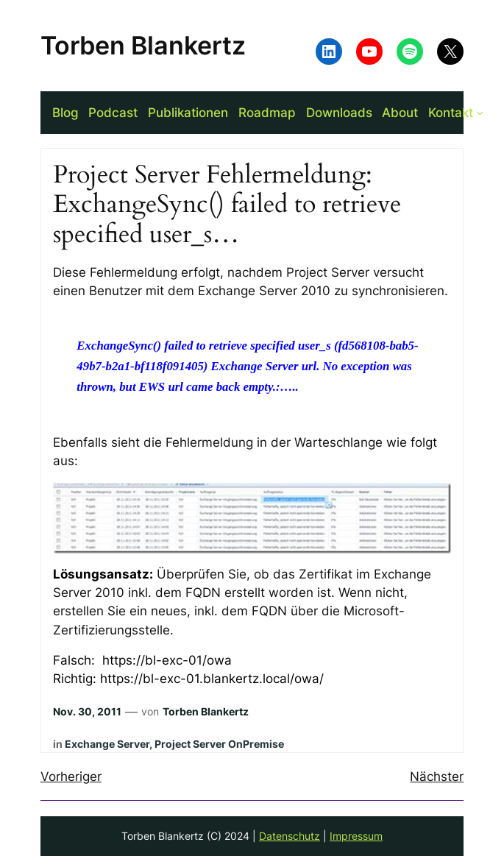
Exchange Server (107, 744)
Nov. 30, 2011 (87, 711)
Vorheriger (71, 777)
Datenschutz (290, 836)
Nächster (437, 777)
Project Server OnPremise (219, 744)
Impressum (356, 836)
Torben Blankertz (143, 45)
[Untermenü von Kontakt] (480, 113)
